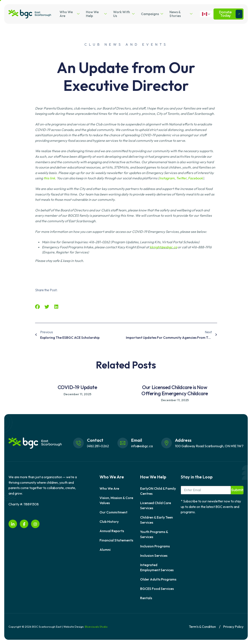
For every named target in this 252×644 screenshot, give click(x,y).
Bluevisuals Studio (96, 627)
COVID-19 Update (77, 387)
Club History (109, 522)
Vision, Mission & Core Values (116, 500)
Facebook (195, 178)
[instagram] (35, 524)
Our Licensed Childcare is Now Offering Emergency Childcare (175, 390)
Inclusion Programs (155, 546)
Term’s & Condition (202, 627)
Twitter (181, 178)
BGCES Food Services (157, 589)
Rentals (146, 598)
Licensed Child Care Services (156, 505)
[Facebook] (24, 524)
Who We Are (70, 14)
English (205, 14)
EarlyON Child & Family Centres (158, 491)
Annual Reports (112, 531)
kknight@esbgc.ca (163, 247)
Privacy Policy (233, 627)
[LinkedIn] (13, 524)
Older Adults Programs (158, 579)
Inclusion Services (154, 555)
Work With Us (124, 14)
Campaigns (152, 14)
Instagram (167, 178)
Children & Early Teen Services (157, 520)
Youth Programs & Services (154, 534)
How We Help (96, 14)
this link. (50, 178)
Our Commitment (113, 512)
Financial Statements (116, 540)
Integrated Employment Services (157, 567)
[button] (38, 307)
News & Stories (181, 14)
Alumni (105, 550)
